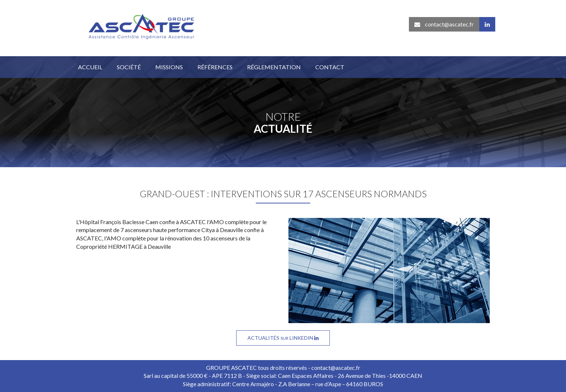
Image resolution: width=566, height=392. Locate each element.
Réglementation (274, 67)
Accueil (90, 67)
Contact (330, 67)
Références (215, 67)
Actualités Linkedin (283, 338)
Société (129, 67)
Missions (169, 67)
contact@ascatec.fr (444, 24)
